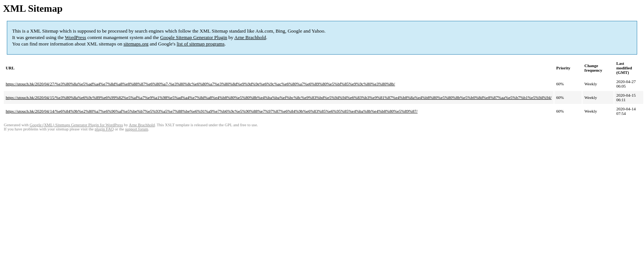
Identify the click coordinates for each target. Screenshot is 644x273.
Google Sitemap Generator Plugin (194, 37)
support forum (137, 129)
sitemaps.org (136, 44)
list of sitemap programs (200, 44)
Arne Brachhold (250, 37)
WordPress (76, 37)
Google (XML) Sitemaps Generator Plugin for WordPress (76, 125)
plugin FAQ (104, 129)
